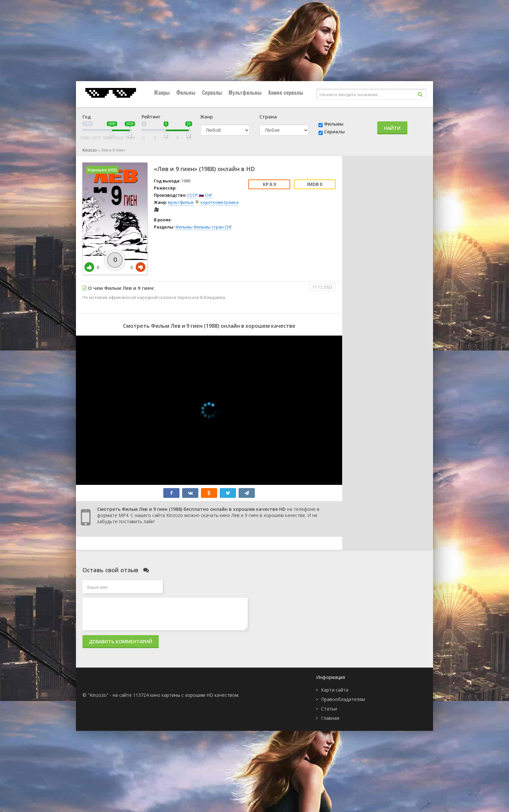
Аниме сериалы (286, 92)
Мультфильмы (245, 92)
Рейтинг (151, 117)
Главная (330, 718)
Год (87, 117)
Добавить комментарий (121, 641)
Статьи (329, 709)
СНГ (209, 195)
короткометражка (220, 202)
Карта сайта (335, 690)
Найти (392, 128)
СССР (192, 195)
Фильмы (186, 92)
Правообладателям (343, 699)
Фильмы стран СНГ (213, 227)
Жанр (207, 117)
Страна (268, 117)
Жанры (162, 92)
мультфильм (181, 202)
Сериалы (212, 92)
